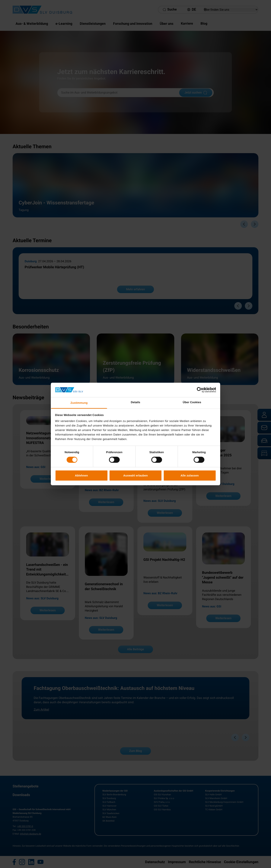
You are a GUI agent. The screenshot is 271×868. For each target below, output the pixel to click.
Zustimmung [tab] (79, 403)
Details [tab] (135, 402)
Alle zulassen (190, 475)
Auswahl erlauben (135, 475)
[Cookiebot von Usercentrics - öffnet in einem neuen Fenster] (200, 390)
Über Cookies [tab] (192, 402)
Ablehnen (81, 475)
